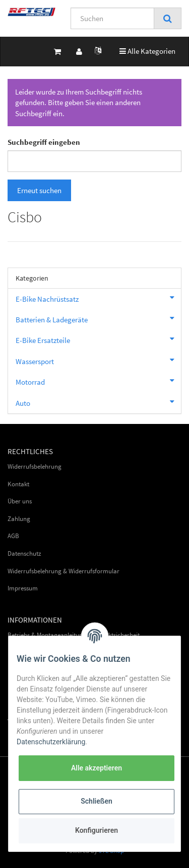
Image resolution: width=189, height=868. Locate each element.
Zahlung (19, 519)
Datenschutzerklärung (51, 742)
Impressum (23, 588)
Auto (98, 402)
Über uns (20, 501)
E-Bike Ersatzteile (98, 339)
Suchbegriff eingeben (44, 142)
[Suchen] (112, 18)
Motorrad (98, 381)
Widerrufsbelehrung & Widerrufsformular (64, 571)
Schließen (97, 801)
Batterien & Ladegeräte (98, 318)
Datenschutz (24, 553)
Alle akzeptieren (97, 768)
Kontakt (18, 484)
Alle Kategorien (147, 51)
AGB (13, 536)
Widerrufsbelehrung (35, 466)
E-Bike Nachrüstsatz (98, 298)
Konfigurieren (97, 830)
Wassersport (98, 360)
